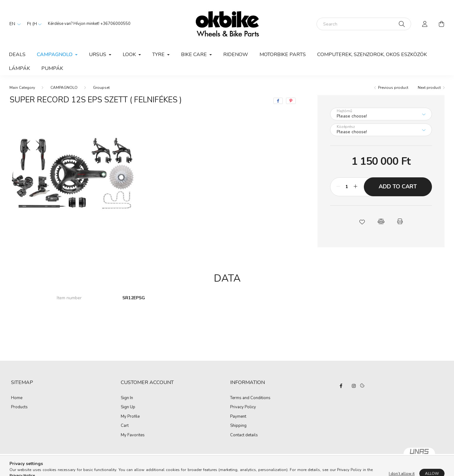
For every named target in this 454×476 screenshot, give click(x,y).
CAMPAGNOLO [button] (55, 54)
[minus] (338, 187)
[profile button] (425, 24)
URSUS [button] (98, 54)
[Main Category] (22, 88)
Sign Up (128, 407)
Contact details (244, 435)
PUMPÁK (52, 68)
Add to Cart (398, 186)
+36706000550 (115, 24)
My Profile (130, 417)
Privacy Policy (243, 407)
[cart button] (441, 24)
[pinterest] (291, 101)
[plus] (356, 187)
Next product (429, 88)
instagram (354, 386)
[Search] (364, 24)
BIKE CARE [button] (195, 54)
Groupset (101, 88)
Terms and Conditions (250, 398)
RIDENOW (236, 54)
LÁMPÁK (19, 68)
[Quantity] (347, 187)
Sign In (127, 398)
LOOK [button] (130, 54)
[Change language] (14, 24)
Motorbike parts (283, 54)
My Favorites (133, 435)
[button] (362, 221)
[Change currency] (33, 24)
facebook (341, 386)
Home (17, 398)
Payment (238, 417)
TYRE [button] (159, 54)
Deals (17, 54)
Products (19, 407)
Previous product (393, 88)
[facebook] (278, 101)
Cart (125, 426)
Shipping (238, 426)
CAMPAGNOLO (64, 88)
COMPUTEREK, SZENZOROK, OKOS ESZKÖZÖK (372, 54)
